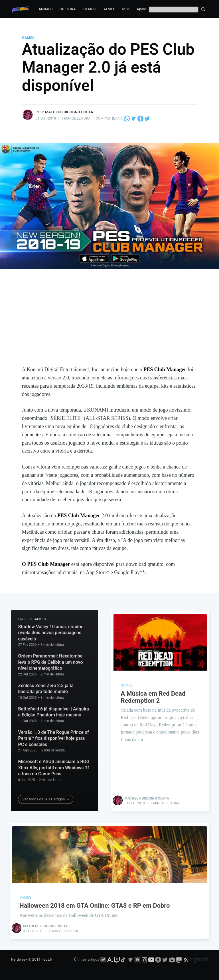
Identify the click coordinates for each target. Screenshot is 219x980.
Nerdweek (19, 959)
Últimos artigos (87, 959)
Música (129, 9)
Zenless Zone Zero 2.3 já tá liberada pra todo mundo (46, 689)
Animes (45, 9)
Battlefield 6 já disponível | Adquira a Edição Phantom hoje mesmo (53, 712)
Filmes (89, 9)
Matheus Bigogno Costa (69, 112)
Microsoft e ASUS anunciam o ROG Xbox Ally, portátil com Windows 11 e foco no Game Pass (54, 768)
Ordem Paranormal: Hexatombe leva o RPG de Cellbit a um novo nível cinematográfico (50, 662)
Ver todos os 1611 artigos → (46, 799)
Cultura (68, 9)
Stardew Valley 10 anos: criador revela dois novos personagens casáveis (50, 633)
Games (109, 9)
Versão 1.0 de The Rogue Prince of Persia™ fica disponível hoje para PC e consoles (53, 738)
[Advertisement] (110, 323)
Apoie (141, 9)
